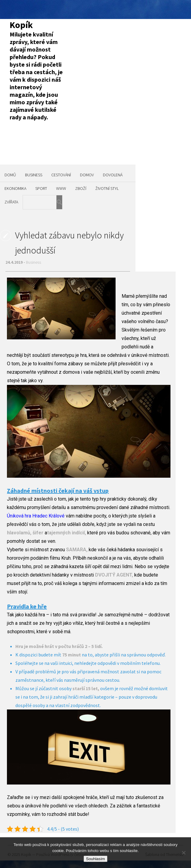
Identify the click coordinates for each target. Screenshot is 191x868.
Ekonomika (15, 188)
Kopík (21, 25)
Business (34, 175)
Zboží (81, 188)
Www (61, 188)
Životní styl (107, 188)
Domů (10, 175)
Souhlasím (96, 859)
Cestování (61, 175)
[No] (183, 853)
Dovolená (113, 175)
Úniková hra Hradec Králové (36, 516)
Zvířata (11, 202)
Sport (41, 188)
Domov (87, 175)
